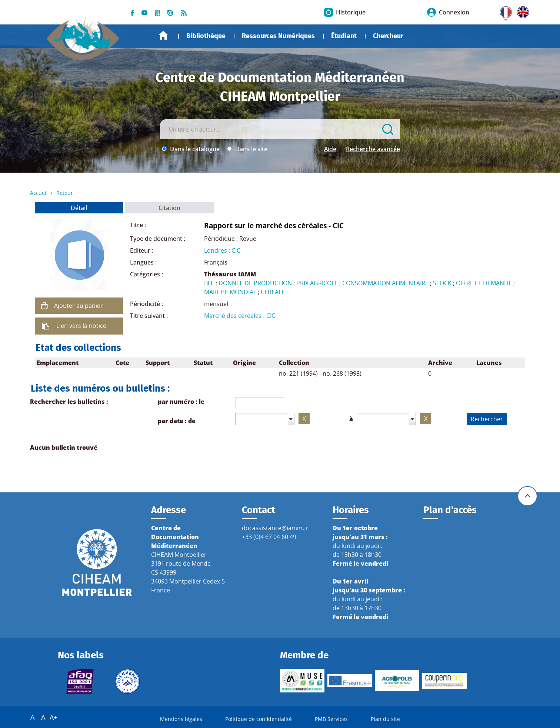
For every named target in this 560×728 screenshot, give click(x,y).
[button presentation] (291, 419)
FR (503, 11)
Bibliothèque (206, 36)
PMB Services (331, 719)
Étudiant (344, 36)
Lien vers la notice (81, 326)
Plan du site (385, 719)
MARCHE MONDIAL (230, 292)
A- (34, 717)
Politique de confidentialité (259, 719)
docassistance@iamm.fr (275, 528)
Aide (330, 149)
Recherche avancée (373, 149)
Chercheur (388, 36)
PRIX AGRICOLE (317, 283)
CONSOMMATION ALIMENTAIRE (385, 283)
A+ (54, 717)
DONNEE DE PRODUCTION (255, 283)
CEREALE (273, 292)
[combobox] (265, 419)
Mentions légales (181, 719)
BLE (209, 283)
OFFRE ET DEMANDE (484, 283)
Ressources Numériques (278, 36)
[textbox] (262, 419)
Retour (65, 193)
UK (521, 11)
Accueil (163, 35)
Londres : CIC (222, 250)
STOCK (442, 283)
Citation (169, 208)
